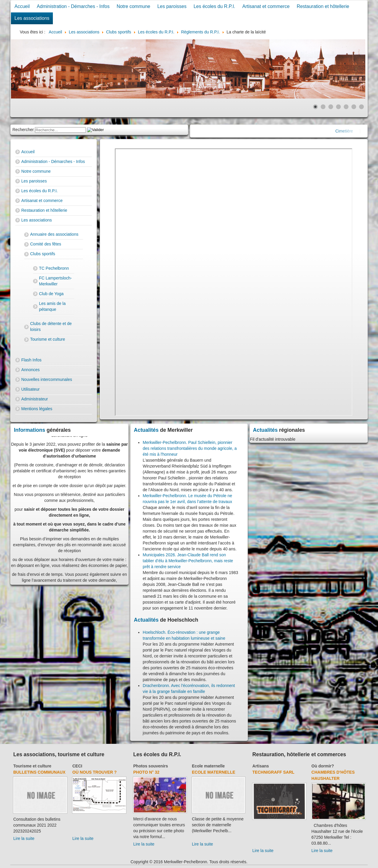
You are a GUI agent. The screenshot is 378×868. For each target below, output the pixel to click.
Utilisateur (30, 389)
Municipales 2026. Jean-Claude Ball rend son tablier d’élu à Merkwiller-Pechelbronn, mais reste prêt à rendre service (188, 561)
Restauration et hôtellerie (323, 6)
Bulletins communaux (39, 772)
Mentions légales (37, 409)
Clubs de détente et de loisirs (51, 326)
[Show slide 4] (338, 107)
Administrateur (35, 399)
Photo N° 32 (146, 772)
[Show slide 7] (361, 107)
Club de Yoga (51, 294)
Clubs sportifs (43, 254)
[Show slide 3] (331, 107)
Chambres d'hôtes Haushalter (333, 775)
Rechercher (23, 130)
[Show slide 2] (323, 107)
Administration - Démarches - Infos (73, 6)
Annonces (30, 370)
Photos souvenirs (150, 766)
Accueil (22, 6)
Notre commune (133, 6)
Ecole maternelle (208, 766)
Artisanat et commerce (266, 6)
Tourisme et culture (48, 339)
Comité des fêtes (46, 244)
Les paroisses (172, 6)
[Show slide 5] (346, 107)
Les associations (32, 18)
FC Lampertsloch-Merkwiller (55, 281)
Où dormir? (323, 766)
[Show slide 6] (354, 107)
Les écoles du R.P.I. (214, 6)
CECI (77, 766)
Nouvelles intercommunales (47, 379)
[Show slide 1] (315, 107)
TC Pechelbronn (54, 268)
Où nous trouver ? (94, 772)
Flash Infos (31, 360)
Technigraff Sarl (273, 772)
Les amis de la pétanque (52, 306)
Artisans (261, 766)
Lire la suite (24, 838)
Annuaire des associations (54, 234)
